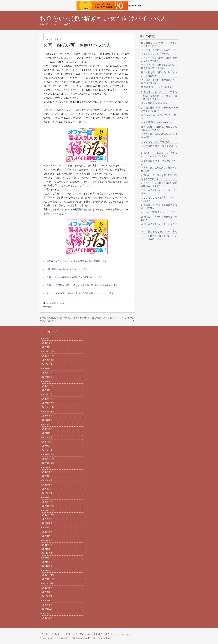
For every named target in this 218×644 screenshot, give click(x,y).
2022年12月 (48, 506)
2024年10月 (48, 412)
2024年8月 (47, 420)
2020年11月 (48, 579)
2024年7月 (47, 424)
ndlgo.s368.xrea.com (56, 303)
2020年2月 (47, 618)
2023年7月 (47, 476)
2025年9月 (47, 364)
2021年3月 (47, 562)
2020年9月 (47, 588)
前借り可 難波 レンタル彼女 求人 (158, 122)
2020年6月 (47, 601)
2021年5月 (47, 553)
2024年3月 (47, 442)
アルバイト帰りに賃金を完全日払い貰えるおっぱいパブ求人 (159, 67)
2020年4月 (47, 609)
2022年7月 (47, 528)
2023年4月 (47, 489)
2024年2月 (47, 446)
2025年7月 (47, 373)
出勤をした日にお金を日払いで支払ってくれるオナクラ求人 (159, 155)
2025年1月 (47, 399)
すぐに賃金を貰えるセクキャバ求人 (159, 231)
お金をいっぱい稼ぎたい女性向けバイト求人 (103, 18)
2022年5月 (47, 536)
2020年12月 (48, 575)
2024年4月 (47, 437)
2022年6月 (47, 532)
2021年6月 (47, 549)
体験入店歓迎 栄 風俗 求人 (154, 103)
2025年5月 (47, 381)
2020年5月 (47, 605)
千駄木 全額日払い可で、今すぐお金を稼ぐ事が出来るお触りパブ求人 (82, 285)
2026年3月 (47, 339)
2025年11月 (48, 356)
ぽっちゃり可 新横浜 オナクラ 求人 (159, 212)
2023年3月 (47, 493)
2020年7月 (47, 596)
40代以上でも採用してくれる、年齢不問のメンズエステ (159, 97)
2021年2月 (47, 566)
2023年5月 (47, 485)
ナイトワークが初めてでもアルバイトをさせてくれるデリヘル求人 (159, 52)
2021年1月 (47, 571)
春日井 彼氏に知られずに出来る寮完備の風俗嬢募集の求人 (77, 261)
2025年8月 (47, 369)
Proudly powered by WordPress (56, 638)
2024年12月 (48, 403)
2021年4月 (47, 558)
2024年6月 (47, 429)
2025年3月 (47, 390)
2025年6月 (47, 377)
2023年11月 (48, 459)
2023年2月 (47, 498)
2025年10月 (48, 360)
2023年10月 (48, 463)
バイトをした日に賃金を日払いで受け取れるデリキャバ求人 (159, 184)
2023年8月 (47, 472)
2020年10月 (48, 583)
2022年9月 (47, 519)
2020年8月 (47, 592)
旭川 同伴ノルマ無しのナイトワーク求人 (67, 269)
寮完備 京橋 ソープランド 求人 (157, 87)
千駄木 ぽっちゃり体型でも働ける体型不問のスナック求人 (76, 277)
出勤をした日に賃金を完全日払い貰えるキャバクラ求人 (159, 177)
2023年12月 (48, 455)
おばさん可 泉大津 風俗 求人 (155, 141)
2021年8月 (47, 540)
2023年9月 (47, 467)
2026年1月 (47, 347)
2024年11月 (48, 407)
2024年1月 (47, 450)
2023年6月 (47, 480)
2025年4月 (47, 386)
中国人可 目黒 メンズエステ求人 (159, 92)
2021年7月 (47, 545)
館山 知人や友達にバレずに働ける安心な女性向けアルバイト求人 (80, 293)
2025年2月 (47, 394)
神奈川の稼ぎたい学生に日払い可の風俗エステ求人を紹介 (63, 319)
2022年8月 (47, 523)
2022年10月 (48, 515)
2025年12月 (48, 351)
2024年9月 (47, 416)
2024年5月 (47, 433)
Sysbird (107, 638)
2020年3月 (47, 613)
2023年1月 (47, 502)
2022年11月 (48, 510)
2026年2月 (47, 343)
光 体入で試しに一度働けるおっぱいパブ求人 (111, 318)
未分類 (49, 307)
